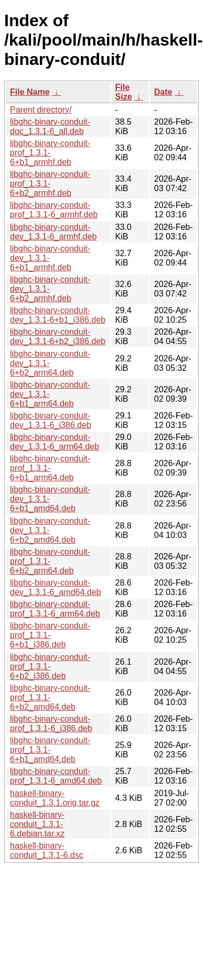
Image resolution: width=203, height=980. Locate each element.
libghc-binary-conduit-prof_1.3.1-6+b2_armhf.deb (50, 184)
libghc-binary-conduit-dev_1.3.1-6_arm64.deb (55, 442)
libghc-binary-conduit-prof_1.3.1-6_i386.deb (51, 724)
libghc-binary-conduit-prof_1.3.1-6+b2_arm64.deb (50, 561)
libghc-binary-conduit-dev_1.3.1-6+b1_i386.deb (58, 315)
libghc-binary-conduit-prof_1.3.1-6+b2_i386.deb (50, 667)
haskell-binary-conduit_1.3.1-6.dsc (47, 850)
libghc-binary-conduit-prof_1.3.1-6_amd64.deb (56, 776)
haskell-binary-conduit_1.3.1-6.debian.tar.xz (37, 824)
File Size (124, 92)
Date (163, 92)
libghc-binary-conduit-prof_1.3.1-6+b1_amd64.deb (50, 750)
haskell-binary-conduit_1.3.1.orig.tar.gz (55, 798)
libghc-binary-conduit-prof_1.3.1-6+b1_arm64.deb (50, 468)
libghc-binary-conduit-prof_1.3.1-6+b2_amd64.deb (50, 697)
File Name (30, 92)
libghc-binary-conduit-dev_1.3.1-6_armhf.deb (53, 232)
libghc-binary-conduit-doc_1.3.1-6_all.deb (50, 126)
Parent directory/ (41, 110)
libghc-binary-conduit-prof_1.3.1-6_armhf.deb (54, 210)
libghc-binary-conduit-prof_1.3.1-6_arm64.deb (55, 609)
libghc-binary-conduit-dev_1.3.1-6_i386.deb (51, 420)
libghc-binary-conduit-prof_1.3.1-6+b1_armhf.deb (50, 153)
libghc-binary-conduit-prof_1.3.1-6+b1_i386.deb (50, 635)
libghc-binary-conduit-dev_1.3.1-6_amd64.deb (55, 587)
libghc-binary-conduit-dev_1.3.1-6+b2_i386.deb (58, 337)
